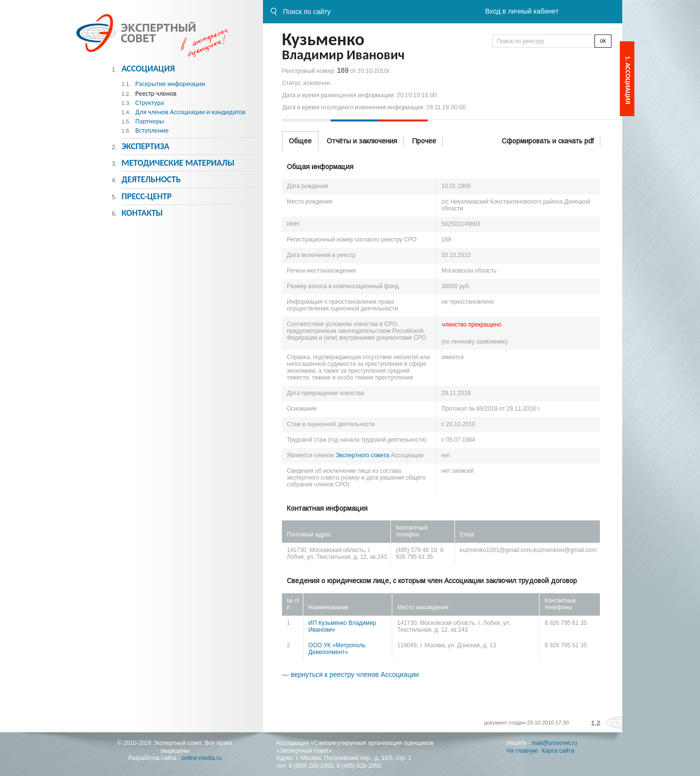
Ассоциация (148, 69)
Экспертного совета (363, 455)
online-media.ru (201, 758)
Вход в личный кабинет (522, 11)
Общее (300, 141)
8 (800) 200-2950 (311, 766)
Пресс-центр (147, 196)
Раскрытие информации (170, 84)
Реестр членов (156, 94)
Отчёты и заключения (362, 141)
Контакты (142, 213)
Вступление (152, 130)
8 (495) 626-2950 (359, 766)
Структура (149, 103)
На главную (522, 751)
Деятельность (151, 179)
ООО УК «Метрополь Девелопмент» (337, 649)
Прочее (424, 141)
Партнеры (149, 121)
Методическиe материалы (178, 163)
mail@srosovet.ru (555, 743)
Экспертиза (146, 146)
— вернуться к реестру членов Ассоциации (350, 674)
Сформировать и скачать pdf (548, 141)
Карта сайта (558, 751)
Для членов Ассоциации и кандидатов (190, 112)
